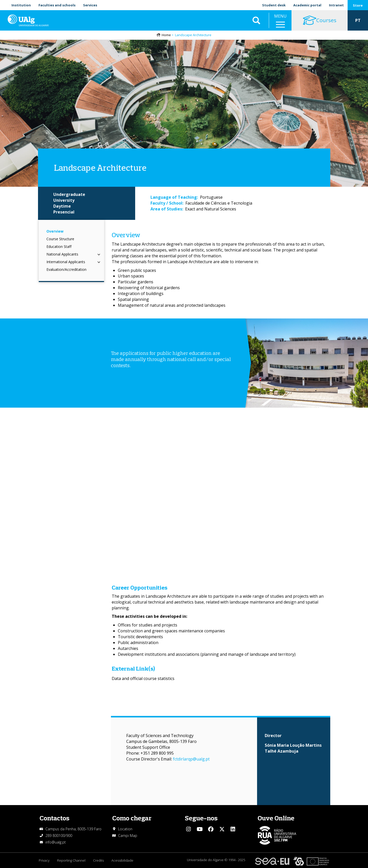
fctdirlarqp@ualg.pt (191, 759)
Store (358, 5)
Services (90, 5)
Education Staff (59, 246)
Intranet (336, 5)
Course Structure (60, 239)
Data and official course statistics (143, 678)
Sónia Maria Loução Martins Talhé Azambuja (293, 748)
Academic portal (307, 5)
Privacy (44, 860)
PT (358, 20)
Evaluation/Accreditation (66, 269)
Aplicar (256, 20)
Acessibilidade (122, 860)
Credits (98, 860)
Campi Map (128, 836)
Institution (21, 5)
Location (125, 829)
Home (166, 35)
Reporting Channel (71, 860)
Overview (55, 231)
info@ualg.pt (56, 842)
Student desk (274, 5)
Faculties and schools (57, 5)
